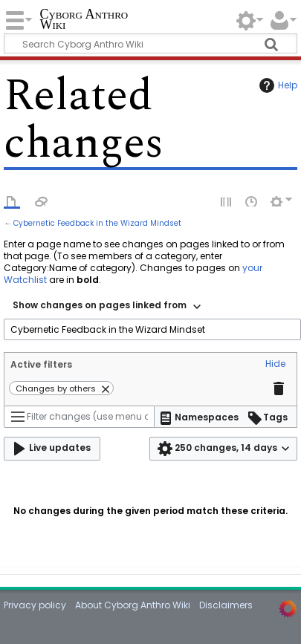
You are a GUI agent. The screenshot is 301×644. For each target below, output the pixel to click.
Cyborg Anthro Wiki (84, 20)
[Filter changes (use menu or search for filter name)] (79, 417)
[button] (275, 365)
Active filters (41, 364)
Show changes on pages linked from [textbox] (100, 305)
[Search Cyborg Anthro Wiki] (150, 43)
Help (276, 85)
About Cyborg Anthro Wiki (133, 605)
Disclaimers (226, 605)
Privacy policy (35, 605)
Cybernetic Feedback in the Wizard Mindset (97, 223)
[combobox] (107, 307)
